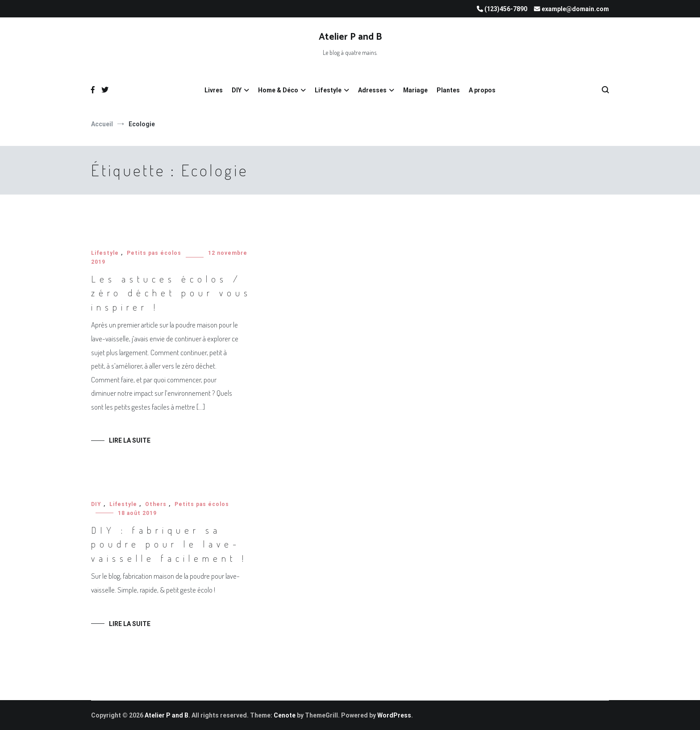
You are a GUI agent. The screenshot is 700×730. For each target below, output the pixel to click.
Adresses (372, 90)
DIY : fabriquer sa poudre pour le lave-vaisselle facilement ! (169, 544)
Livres (214, 90)
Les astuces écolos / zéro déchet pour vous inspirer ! (171, 293)
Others (156, 504)
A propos (482, 90)
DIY (237, 90)
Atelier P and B (350, 37)
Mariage (415, 90)
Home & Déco (278, 90)
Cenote (285, 715)
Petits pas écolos (154, 253)
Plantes (448, 90)
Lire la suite (130, 440)
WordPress (394, 715)
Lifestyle (328, 90)
